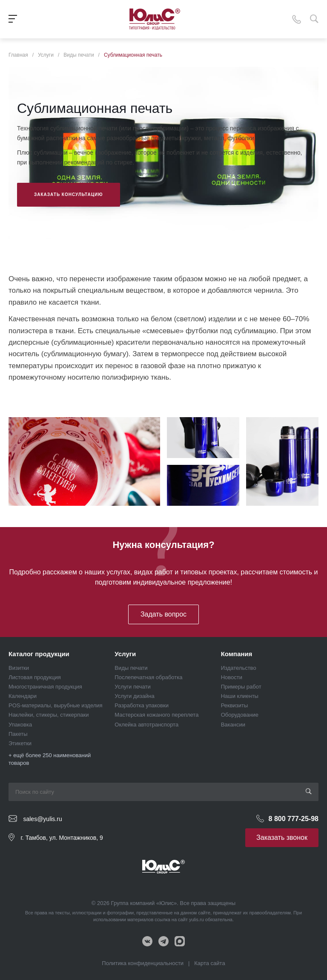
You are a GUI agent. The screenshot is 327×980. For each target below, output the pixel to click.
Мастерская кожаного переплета (156, 715)
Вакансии (233, 725)
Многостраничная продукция (45, 687)
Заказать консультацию (69, 195)
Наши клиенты (240, 696)
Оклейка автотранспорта (146, 725)
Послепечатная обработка (148, 677)
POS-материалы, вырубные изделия (56, 705)
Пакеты (18, 734)
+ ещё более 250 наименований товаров (50, 759)
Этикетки (20, 743)
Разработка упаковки (142, 705)
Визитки (19, 668)
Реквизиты (235, 705)
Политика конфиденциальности (143, 963)
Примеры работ (241, 687)
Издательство (239, 668)
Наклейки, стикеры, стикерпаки (49, 715)
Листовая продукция (35, 677)
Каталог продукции (39, 654)
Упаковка (20, 725)
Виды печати (131, 668)
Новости (232, 677)
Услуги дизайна (134, 696)
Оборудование (240, 715)
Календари (23, 696)
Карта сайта (209, 963)
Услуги (125, 654)
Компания (237, 654)
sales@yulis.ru (42, 819)
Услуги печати (132, 687)
